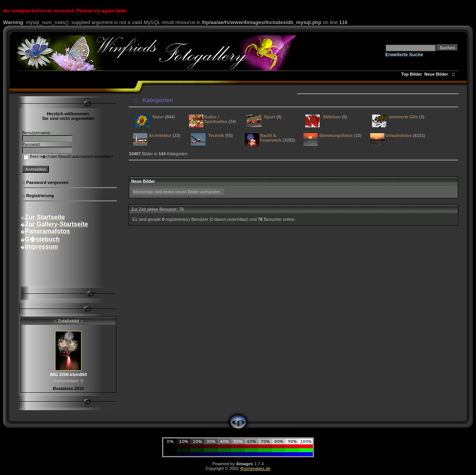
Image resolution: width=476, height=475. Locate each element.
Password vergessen (47, 182)
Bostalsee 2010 (69, 388)
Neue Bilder (437, 74)
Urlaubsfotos (399, 135)
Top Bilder (412, 74)
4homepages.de (255, 468)
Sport (270, 117)
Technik (216, 135)
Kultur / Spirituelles (216, 119)
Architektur (160, 135)
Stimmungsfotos (336, 135)
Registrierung (40, 196)
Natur (158, 117)
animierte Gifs (404, 117)
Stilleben (332, 117)
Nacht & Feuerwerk (271, 138)
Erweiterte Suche (404, 55)
